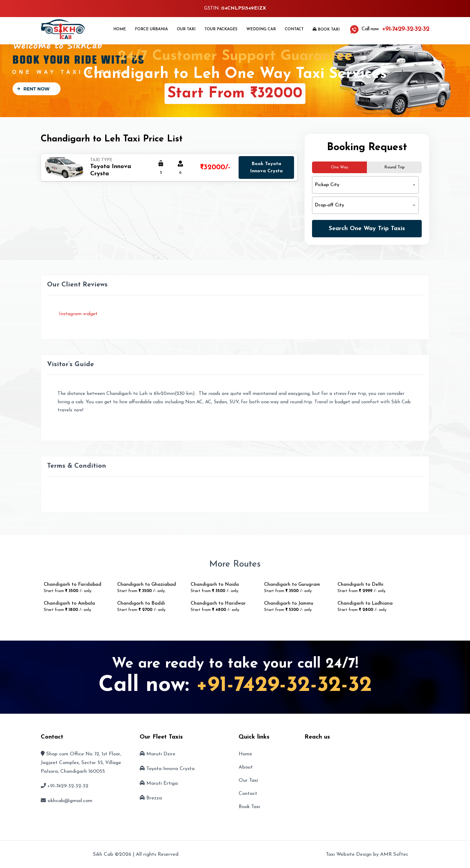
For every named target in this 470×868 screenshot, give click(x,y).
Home (120, 29)
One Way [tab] (340, 167)
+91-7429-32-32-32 (284, 686)
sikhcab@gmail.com (70, 801)
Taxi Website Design (349, 854)
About (246, 767)
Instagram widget (77, 314)
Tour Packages (221, 29)
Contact (294, 29)
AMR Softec (394, 854)
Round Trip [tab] (394, 167)
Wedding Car (261, 29)
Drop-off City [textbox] (329, 205)
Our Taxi (186, 29)
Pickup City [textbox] (327, 185)
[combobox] (365, 185)
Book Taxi (326, 29)
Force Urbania (151, 29)
